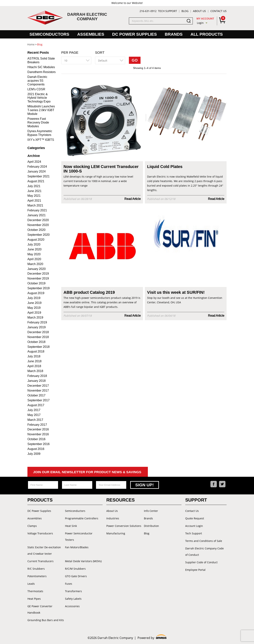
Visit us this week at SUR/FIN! (176, 292)
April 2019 (34, 313)
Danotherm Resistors (42, 72)
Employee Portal (195, 570)
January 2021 (37, 215)
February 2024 (37, 167)
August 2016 (36, 449)
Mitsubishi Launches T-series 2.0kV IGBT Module (41, 110)
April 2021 (34, 201)
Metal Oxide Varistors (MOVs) (83, 561)
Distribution (151, 526)
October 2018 (36, 342)
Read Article (133, 199)
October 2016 (36, 439)
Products (40, 500)
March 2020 (35, 264)
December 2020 (38, 220)
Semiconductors (49, 34)
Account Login (194, 526)
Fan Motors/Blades (77, 547)
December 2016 (38, 429)
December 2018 (38, 332)
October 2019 (36, 283)
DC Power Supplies (135, 34)
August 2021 (36, 181)
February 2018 (37, 376)
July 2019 (34, 298)
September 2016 (39, 444)
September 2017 (39, 400)
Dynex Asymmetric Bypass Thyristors (40, 133)
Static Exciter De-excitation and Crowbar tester (44, 550)
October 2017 (36, 395)
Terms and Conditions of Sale (204, 541)
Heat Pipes (34, 599)
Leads (31, 584)
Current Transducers (40, 561)
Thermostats (35, 591)
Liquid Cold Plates (165, 167)
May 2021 (34, 196)
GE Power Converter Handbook (40, 609)
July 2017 (34, 410)
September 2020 (39, 235)
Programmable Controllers (82, 518)
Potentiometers (37, 576)
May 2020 (34, 254)
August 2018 (36, 351)
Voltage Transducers (40, 533)
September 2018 (39, 347)
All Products (207, 34)
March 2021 (35, 205)
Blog (185, 11)
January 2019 (37, 327)
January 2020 (37, 269)
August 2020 (36, 240)
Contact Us (218, 11)
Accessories (72, 606)
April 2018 (34, 366)
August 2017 (36, 405)
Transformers (73, 591)
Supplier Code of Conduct (201, 562)
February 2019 (37, 322)
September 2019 (39, 288)
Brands (174, 34)
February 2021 (37, 210)
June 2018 (34, 361)
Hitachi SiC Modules (41, 67)
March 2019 (35, 317)
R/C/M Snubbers (75, 569)
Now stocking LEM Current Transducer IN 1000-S (101, 169)
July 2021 (34, 186)
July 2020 (34, 244)
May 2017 (34, 415)
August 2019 (36, 293)
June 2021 (34, 191)
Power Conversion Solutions (124, 526)
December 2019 (38, 274)
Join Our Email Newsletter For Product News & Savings (87, 472)
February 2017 (37, 425)
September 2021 (39, 176)
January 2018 (37, 381)
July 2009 (34, 454)
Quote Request (195, 518)
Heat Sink (71, 526)
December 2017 (38, 386)
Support (196, 500)
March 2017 (35, 420)
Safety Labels (73, 599)
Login (200, 23)
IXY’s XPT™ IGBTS (41, 140)
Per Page (70, 53)
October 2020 (36, 230)
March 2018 (35, 371)
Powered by (152, 637)
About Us (199, 11)
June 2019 (34, 303)
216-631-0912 (148, 11)
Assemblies (91, 34)
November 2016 (38, 434)
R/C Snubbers (36, 569)
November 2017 (38, 391)
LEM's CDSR (36, 89)
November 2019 (38, 278)
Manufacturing (116, 533)
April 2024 (34, 162)
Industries (113, 518)
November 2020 (38, 225)
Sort (100, 53)
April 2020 (34, 259)
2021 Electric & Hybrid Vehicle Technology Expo (39, 98)
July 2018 (34, 356)
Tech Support (167, 11)
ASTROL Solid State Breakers (41, 60)
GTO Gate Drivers (76, 576)
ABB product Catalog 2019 (89, 292)
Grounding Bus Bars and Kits (46, 620)
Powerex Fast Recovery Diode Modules (38, 122)
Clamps (32, 526)
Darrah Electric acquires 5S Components (37, 81)
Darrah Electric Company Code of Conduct (204, 552)
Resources (121, 500)
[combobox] (76, 60)
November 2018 (38, 337)
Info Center (151, 511)
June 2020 (34, 249)
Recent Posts (38, 53)
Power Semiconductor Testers (79, 537)
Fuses (69, 584)
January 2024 (37, 171)
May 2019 (34, 308)
